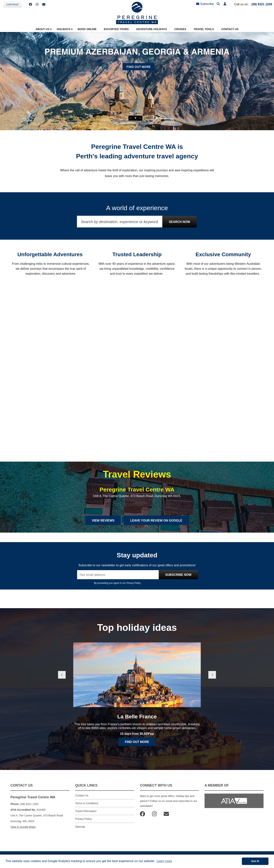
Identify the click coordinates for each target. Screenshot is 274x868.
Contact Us (82, 795)
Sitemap (80, 827)
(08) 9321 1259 (262, 4)
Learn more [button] (164, 861)
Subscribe (205, 4)
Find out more (137, 742)
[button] (225, 4)
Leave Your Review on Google (156, 521)
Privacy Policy (133, 583)
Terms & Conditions (87, 803)
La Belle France (137, 717)
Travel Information (86, 811)
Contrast (13, 5)
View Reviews (103, 521)
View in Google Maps (23, 827)
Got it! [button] (255, 861)
